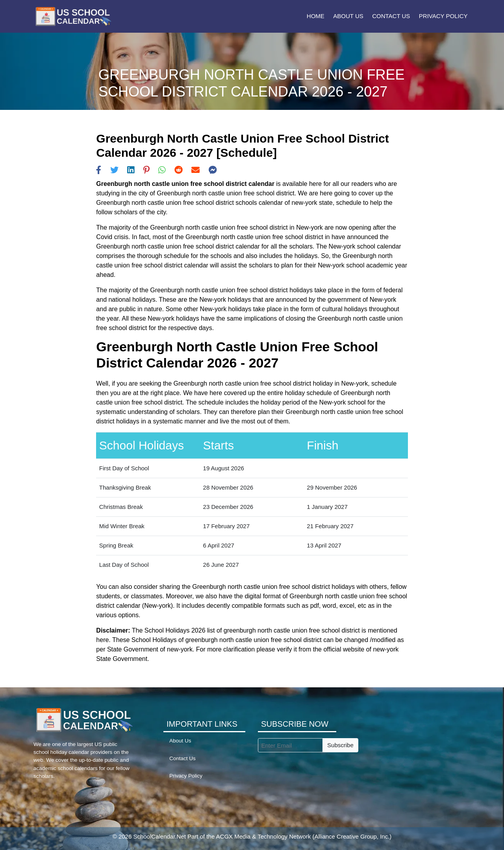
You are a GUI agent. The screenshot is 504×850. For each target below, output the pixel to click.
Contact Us (391, 16)
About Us (348, 16)
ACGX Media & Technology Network (264, 836)
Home (316, 16)
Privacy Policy (443, 16)
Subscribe (340, 745)
